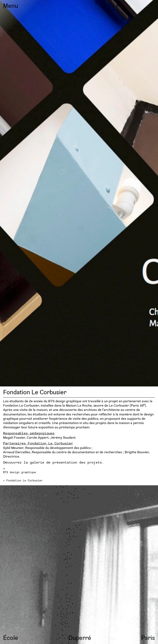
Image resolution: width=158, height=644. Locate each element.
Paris (148, 638)
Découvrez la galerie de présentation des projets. (53, 462)
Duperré (80, 638)
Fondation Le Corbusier (24, 480)
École (11, 638)
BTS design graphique (20, 472)
